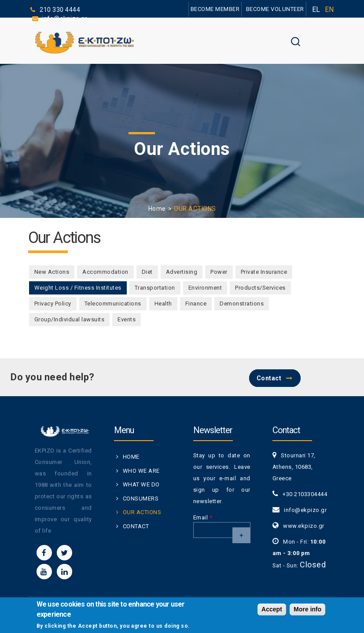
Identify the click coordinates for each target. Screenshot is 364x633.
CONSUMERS (141, 499)
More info (307, 611)
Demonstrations (242, 304)
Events (127, 319)
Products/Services (260, 288)
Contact (269, 378)
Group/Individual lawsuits (70, 319)
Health (163, 304)
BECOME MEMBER (215, 9)
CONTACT (136, 526)
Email (203, 517)
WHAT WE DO (141, 484)
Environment (205, 288)
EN (329, 9)
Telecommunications (113, 304)
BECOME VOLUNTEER (275, 9)
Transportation (155, 288)
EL (316, 9)
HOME (131, 457)
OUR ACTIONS (142, 512)
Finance (196, 304)
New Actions (52, 272)
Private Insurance (264, 272)
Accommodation (105, 272)
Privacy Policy (53, 304)
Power (219, 272)
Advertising (182, 272)
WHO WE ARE (141, 471)
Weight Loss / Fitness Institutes (81, 288)
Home (157, 209)
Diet (147, 272)
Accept (272, 611)
